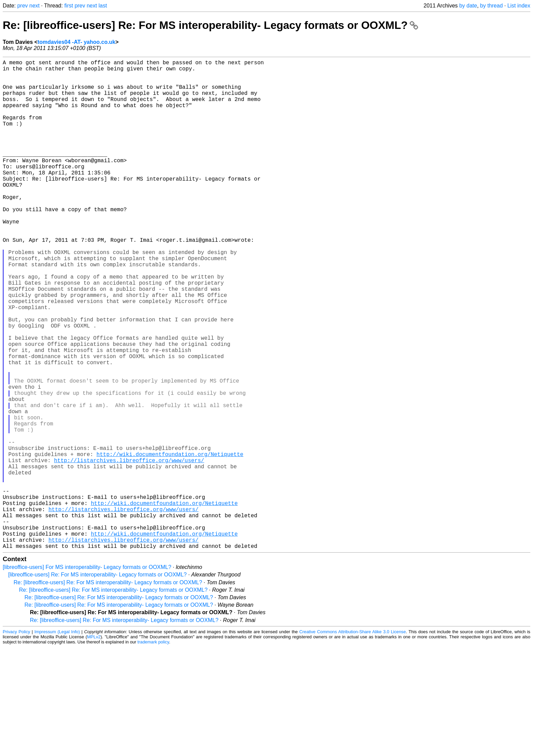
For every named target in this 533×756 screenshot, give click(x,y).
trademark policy (153, 751)
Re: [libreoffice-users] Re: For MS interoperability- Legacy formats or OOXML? (210, 25)
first (69, 6)
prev (23, 6)
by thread (491, 6)
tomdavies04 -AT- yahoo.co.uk (76, 42)
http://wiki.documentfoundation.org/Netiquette (170, 542)
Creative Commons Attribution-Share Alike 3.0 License (353, 741)
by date (468, 6)
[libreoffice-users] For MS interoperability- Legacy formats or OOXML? (87, 676)
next (34, 6)
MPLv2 (94, 746)
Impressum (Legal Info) (57, 741)
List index (519, 6)
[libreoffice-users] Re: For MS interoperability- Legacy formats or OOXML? (97, 683)
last (103, 6)
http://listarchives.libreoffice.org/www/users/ (129, 550)
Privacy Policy (16, 741)
